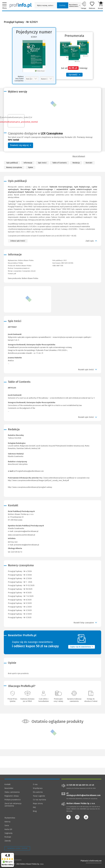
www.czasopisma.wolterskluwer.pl (22, 535)
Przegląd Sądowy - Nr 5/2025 (20, 603)
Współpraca (38, 788)
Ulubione (92, 5)
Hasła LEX (8, 829)
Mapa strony (38, 803)
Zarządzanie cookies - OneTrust (17, 848)
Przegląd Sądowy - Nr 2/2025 (20, 614)
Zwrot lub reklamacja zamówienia (13, 805)
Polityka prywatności (13, 800)
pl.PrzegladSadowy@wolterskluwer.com (29, 471)
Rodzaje (8, 837)
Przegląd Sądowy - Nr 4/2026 (20, 571)
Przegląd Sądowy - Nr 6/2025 (20, 600)
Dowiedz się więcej (21, 145)
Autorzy (7, 822)
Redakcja (76, 163)
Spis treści (42, 163)
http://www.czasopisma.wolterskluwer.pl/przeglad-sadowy (30, 487)
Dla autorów (38, 792)
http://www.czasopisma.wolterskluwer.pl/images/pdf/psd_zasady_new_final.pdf (38, 480)
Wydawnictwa (10, 818)
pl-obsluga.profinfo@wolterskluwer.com (83, 794)
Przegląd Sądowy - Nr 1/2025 (20, 617)
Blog (35, 811)
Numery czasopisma (14, 167)
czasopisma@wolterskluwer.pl (26, 531)
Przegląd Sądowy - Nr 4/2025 (20, 607)
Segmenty (8, 833)
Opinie (30, 167)
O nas (35, 784)
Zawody (8, 841)
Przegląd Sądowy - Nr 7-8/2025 (21, 596)
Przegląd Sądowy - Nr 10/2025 (20, 589)
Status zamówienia (12, 792)
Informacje (28, 163)
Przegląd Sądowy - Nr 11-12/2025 (21, 585)
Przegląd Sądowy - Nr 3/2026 (20, 575)
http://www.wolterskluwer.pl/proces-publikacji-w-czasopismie (63, 478)
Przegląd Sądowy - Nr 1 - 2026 (20, 582)
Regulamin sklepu (12, 796)
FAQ (34, 807)
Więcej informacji (79, 156)
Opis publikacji (12, 163)
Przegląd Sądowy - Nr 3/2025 (20, 610)
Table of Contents (60, 163)
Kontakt (89, 163)
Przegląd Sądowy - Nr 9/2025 (20, 593)
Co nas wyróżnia (39, 800)
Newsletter (9, 788)
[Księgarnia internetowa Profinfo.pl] (21, 5)
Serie (7, 825)
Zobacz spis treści (18, 241)
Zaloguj (84, 5)
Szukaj (62, 5)
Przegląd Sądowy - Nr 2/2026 (20, 578)
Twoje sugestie (39, 796)
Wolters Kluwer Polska (24, 266)
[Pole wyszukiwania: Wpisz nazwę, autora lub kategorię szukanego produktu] (45, 5)
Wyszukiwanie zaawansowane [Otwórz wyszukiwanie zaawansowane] (75, 5)
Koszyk (100, 5)
